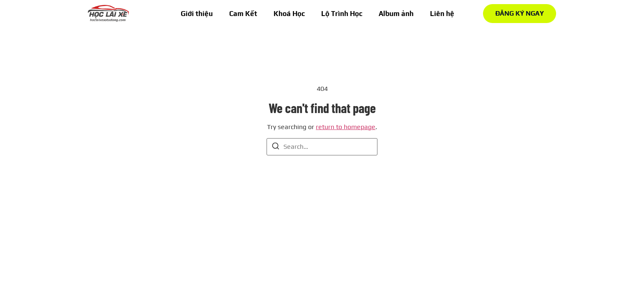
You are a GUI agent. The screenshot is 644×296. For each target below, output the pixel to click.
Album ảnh (396, 14)
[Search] (276, 147)
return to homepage (346, 127)
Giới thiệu (197, 14)
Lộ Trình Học (342, 14)
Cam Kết (243, 14)
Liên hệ (442, 14)
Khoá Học (289, 14)
